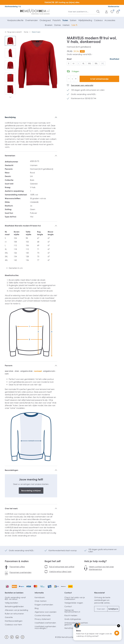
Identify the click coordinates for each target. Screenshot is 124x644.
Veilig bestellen (11, 603)
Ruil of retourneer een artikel (62, 567)
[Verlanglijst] (111, 12)
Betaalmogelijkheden (14, 606)
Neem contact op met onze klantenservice (101, 568)
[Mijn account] (105, 12)
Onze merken (41, 601)
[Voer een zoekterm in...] (82, 12)
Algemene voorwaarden (46, 612)
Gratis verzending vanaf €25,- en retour (15, 598)
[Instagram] (23, 637)
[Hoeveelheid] (72, 79)
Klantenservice (114, 6)
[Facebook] (7, 637)
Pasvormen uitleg (17, 567)
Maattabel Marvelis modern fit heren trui (23, 226)
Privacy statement (43, 619)
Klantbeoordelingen (14, 621)
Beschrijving (10, 117)
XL (83, 63)
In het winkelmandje (99, 79)
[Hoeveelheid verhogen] (76, 79)
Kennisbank (40, 597)
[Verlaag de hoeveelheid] (69, 79)
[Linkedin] (17, 637)
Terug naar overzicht (13, 32)
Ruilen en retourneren (14, 614)
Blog (37, 608)
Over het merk (11, 508)
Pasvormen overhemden (20, 572)
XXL (90, 63)
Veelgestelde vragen (74, 603)
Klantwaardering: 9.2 (13, 6)
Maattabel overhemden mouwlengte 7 (45, 627)
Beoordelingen (12, 470)
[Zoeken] (98, 12)
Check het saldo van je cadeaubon (75, 598)
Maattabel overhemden (45, 623)
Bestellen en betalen (14, 593)
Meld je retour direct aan (60, 571)
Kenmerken (10, 156)
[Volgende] (10, 97)
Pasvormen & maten (17, 561)
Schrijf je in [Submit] (113, 609)
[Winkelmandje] (116, 12)
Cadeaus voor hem (13, 625)
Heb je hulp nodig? (95, 561)
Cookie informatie (43, 615)
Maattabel (114, 59)
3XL (96, 63)
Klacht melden (71, 615)
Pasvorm (9, 365)
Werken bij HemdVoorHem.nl (72, 611)
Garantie (9, 617)
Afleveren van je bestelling (16, 610)
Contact (68, 593)
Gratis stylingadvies (73, 619)
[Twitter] (12, 637)
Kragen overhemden (44, 605)
